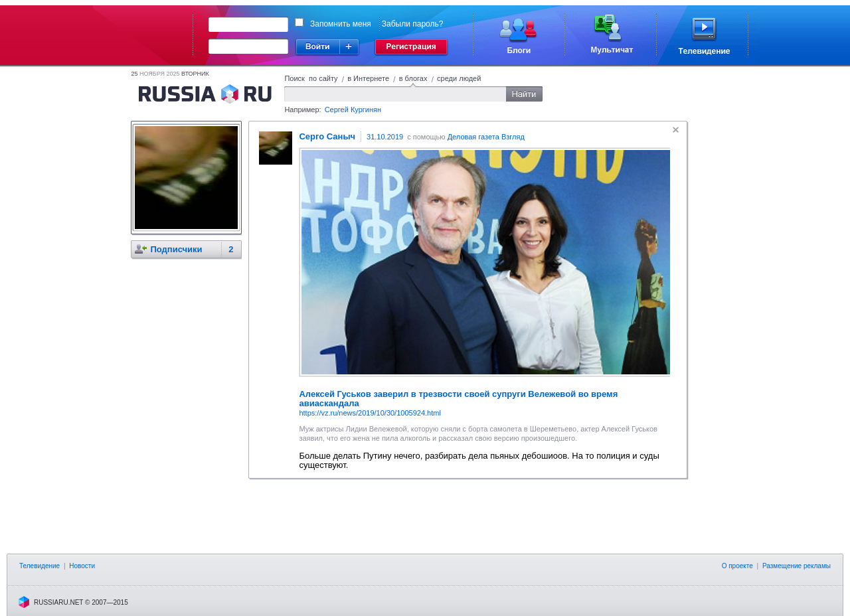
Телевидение (40, 566)
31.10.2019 (385, 137)
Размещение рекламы (797, 566)
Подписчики (176, 249)
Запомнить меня (341, 24)
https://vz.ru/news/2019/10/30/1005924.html (370, 413)
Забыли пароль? (413, 24)
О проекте (737, 566)
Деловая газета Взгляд (486, 137)
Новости (82, 566)
